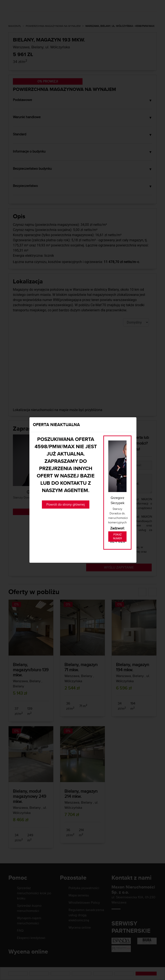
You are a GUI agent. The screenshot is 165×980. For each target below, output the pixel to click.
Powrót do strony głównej (66, 504)
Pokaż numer (117, 537)
